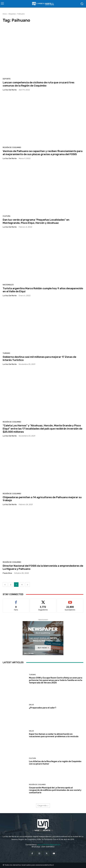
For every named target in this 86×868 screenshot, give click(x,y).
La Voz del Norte (10, 90)
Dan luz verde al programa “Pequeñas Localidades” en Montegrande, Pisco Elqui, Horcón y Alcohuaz (36, 221)
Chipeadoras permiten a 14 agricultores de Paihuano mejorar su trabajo (42, 499)
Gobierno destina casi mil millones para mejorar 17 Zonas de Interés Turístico (39, 358)
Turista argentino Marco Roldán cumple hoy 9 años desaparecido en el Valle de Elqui (43, 290)
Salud (31, 705)
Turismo (6, 353)
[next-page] (27, 585)
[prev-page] (5, 585)
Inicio (5, 14)
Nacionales (8, 285)
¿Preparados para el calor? (43, 708)
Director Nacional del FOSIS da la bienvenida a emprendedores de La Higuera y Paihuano (43, 567)
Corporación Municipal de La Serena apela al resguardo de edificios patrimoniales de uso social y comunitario (55, 790)
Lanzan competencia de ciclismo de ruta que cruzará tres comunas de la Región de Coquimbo (39, 84)
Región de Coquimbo (12, 147)
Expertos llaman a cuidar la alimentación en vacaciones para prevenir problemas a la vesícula (54, 735)
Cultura (7, 216)
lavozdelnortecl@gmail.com (49, 845)
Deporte (7, 79)
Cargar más (43, 806)
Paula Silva (7, 573)
